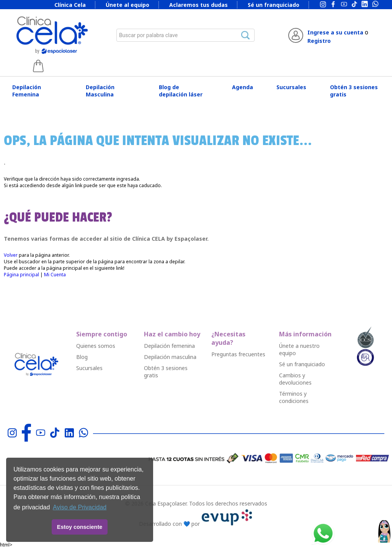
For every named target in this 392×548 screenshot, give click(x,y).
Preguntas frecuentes (238, 354)
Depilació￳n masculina (170, 357)
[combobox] (186, 35)
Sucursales (291, 87)
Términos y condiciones (294, 397)
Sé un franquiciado (274, 5)
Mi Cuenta (55, 275)
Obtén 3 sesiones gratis (354, 91)
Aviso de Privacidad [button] (80, 507)
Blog (82, 357)
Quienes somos (96, 346)
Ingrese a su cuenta (335, 32)
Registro (319, 41)
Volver (11, 255)
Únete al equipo (127, 5)
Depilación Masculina (100, 91)
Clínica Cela (70, 5)
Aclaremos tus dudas (198, 5)
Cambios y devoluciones (295, 379)
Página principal (21, 275)
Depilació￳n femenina (169, 346)
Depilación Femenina (27, 91)
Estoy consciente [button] (80, 527)
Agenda (243, 87)
